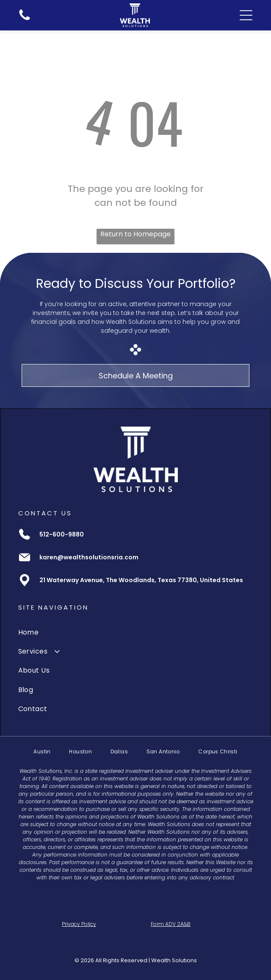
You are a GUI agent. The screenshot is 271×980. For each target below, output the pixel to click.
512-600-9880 (62, 534)
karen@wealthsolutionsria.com (89, 557)
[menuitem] (136, 632)
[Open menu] (246, 15)
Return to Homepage (135, 234)
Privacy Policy (79, 924)
